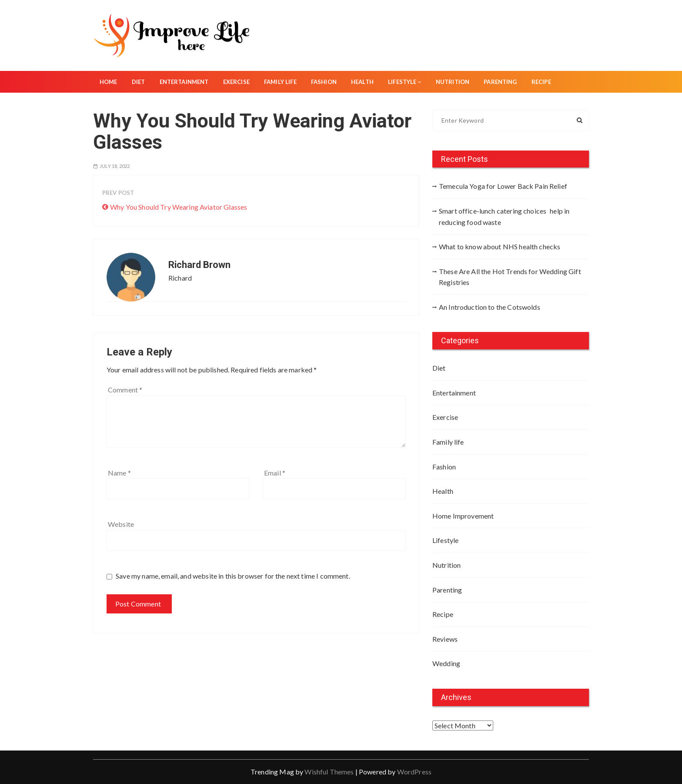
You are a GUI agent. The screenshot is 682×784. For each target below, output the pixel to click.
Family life (280, 82)
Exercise (236, 82)
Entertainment (184, 82)
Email (275, 473)
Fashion (324, 82)
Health (362, 82)
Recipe (541, 82)
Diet (139, 82)
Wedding (446, 663)
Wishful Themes (329, 772)
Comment (125, 390)
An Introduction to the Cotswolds (490, 307)
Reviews (445, 639)
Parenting (500, 82)
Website (121, 524)
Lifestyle (405, 82)
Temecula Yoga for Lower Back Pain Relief (503, 186)
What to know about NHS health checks (500, 246)
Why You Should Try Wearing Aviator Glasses (179, 207)
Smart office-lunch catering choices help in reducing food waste (504, 216)
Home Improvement (463, 516)
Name (119, 473)
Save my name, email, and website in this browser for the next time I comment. (233, 576)
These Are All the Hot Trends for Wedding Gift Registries (510, 277)
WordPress (414, 772)
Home (109, 82)
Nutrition (453, 82)
